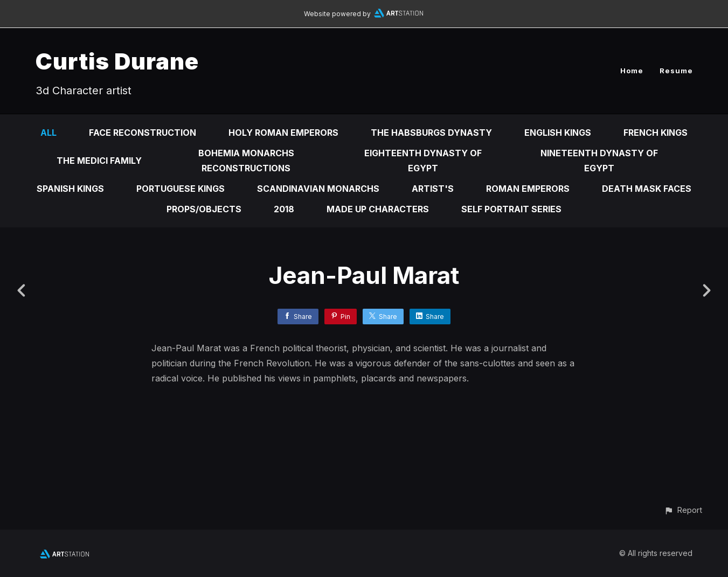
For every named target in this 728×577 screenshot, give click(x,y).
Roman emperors (528, 189)
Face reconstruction (143, 133)
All (48, 133)
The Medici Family (99, 161)
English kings (558, 133)
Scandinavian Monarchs (318, 189)
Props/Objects (204, 209)
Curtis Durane (117, 61)
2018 (284, 209)
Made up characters (378, 209)
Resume (676, 71)
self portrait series (511, 209)
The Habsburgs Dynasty (431, 133)
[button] (683, 510)
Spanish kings (70, 189)
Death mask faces (647, 189)
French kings (656, 133)
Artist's (433, 189)
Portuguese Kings (181, 189)
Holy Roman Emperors (283, 133)
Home (632, 71)
